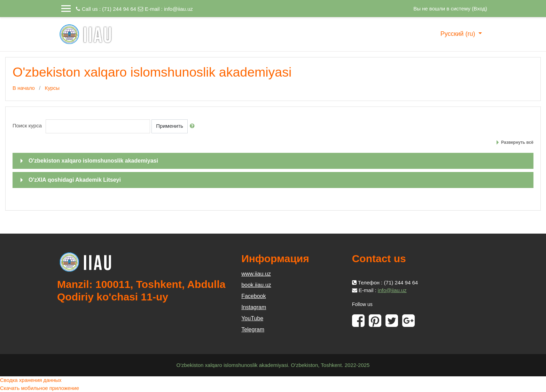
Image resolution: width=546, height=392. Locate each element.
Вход (479, 9)
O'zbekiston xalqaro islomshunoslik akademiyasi (93, 161)
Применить (170, 126)
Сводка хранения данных (31, 380)
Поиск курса (27, 126)
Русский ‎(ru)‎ (459, 34)
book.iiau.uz (256, 285)
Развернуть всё (517, 142)
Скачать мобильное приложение (40, 388)
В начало (24, 88)
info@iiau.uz (178, 9)
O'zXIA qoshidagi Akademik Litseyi (75, 180)
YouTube (252, 318)
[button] (194, 126)
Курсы (52, 88)
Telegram (253, 330)
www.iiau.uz (256, 274)
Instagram (254, 307)
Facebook (253, 296)
